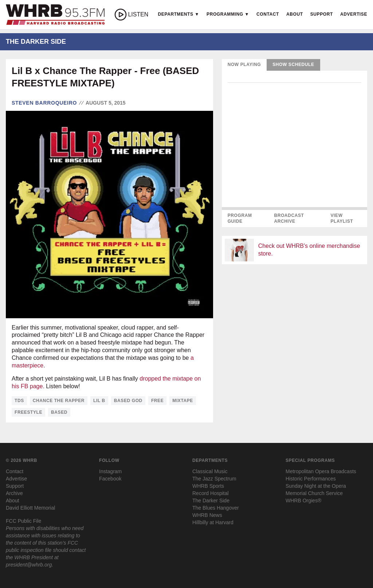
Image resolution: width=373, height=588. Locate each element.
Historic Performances (311, 479)
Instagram (110, 471)
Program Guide (240, 218)
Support (322, 14)
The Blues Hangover (216, 508)
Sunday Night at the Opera (316, 486)
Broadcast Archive (289, 218)
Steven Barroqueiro (44, 103)
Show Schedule (293, 65)
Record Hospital (211, 493)
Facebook (110, 479)
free (157, 401)
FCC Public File (23, 521)
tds (19, 401)
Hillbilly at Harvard (213, 522)
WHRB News (207, 515)
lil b (99, 401)
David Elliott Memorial (30, 508)
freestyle (28, 412)
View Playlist (342, 218)
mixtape (183, 401)
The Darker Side (211, 501)
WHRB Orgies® (303, 501)
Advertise (354, 14)
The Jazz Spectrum (214, 479)
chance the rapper (59, 401)
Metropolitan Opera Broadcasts (321, 471)
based (59, 412)
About (295, 14)
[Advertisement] (295, 321)
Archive (14, 493)
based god (128, 401)
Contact (268, 14)
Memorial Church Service (314, 493)
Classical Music (210, 471)
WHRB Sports (208, 486)
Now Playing (244, 65)
